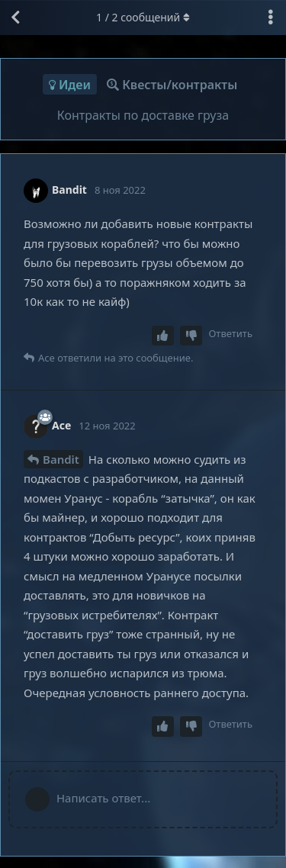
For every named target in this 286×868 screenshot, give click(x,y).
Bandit (61, 459)
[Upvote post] (163, 336)
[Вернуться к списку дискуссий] (15, 18)
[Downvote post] (191, 336)
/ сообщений (143, 17)
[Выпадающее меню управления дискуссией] (271, 18)
